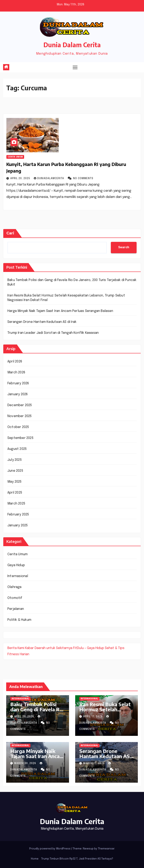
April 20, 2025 (21, 179)
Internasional (18, 576)
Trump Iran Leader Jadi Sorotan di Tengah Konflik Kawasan (53, 333)
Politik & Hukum (19, 620)
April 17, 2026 (93, 717)
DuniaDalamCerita (49, 179)
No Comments (83, 179)
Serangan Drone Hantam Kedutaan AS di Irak (42, 322)
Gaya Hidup (16, 565)
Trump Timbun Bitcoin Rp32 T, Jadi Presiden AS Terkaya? (77, 859)
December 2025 (20, 405)
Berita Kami (16, 648)
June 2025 (15, 471)
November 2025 (20, 416)
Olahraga (15, 587)
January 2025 (18, 525)
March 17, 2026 (94, 763)
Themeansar (106, 849)
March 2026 (16, 372)
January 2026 (18, 394)
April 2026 (15, 362)
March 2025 (16, 504)
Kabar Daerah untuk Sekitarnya (49, 648)
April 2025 (15, 493)
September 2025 (20, 438)
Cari (10, 233)
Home (35, 859)
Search (124, 247)
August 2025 (17, 449)
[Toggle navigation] (75, 67)
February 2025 (18, 515)
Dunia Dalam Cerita (72, 45)
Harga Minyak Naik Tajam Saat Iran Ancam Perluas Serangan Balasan (60, 311)
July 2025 (15, 460)
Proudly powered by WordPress (50, 849)
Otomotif (15, 598)
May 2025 (15, 482)
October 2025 (18, 427)
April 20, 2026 (25, 717)
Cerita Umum (15, 157)
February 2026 (18, 383)
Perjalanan (16, 609)
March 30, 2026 (26, 763)
